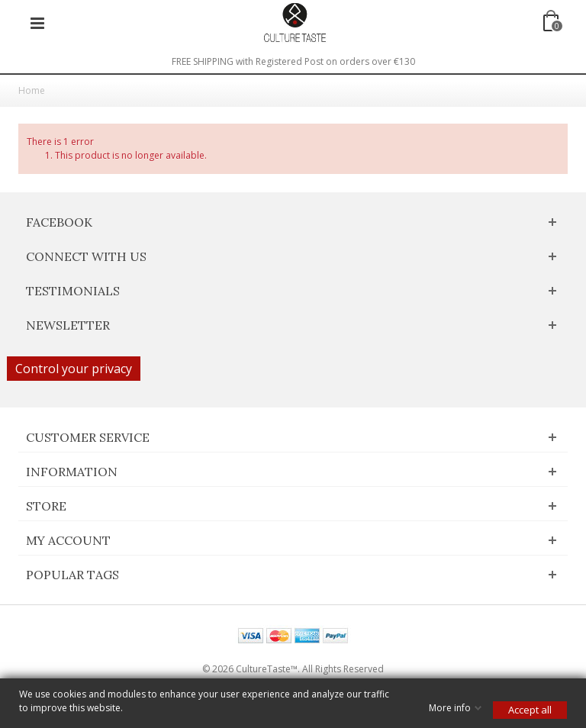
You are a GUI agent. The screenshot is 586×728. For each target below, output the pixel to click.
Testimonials (73, 291)
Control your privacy (74, 369)
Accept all (530, 710)
